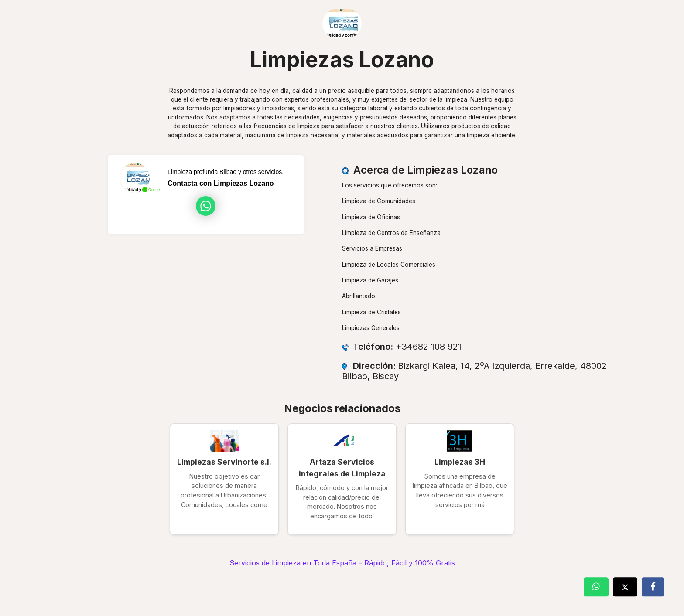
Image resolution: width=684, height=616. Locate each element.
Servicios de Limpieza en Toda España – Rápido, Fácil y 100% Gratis (342, 563)
